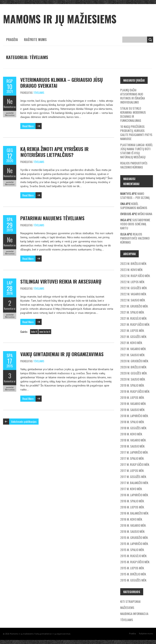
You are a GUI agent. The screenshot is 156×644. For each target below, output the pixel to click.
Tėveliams (39, 93)
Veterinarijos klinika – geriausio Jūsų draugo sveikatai (62, 83)
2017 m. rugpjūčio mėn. (135, 464)
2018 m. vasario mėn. (133, 440)
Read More (28, 126)
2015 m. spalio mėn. (132, 550)
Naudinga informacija (134, 614)
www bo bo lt (45, 332)
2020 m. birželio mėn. (134, 367)
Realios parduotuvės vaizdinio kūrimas (134, 165)
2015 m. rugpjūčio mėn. (135, 562)
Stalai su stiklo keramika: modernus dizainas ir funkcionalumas (133, 114)
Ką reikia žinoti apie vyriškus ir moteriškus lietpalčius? (54, 152)
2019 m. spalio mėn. (132, 385)
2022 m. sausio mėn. (133, 300)
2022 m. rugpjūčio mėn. (135, 276)
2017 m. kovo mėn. (131, 489)
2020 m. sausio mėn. (133, 379)
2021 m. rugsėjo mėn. (134, 318)
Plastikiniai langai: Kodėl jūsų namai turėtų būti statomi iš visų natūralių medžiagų (136, 151)
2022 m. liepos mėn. (133, 282)
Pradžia (12, 40)
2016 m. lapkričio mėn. (134, 495)
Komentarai (10, 309)
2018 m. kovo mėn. (131, 434)
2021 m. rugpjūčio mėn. (135, 324)
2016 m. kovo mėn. (131, 519)
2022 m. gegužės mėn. (134, 288)
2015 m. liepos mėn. (132, 568)
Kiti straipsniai (130, 601)
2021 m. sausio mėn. (133, 355)
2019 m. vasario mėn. (133, 403)
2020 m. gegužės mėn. (134, 373)
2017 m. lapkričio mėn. (134, 452)
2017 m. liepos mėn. (132, 470)
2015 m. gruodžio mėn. (134, 537)
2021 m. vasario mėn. (133, 349)
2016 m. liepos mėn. (132, 507)
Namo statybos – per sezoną (135, 195)
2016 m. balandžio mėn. (135, 513)
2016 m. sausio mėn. (133, 531)
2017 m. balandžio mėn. (134, 483)
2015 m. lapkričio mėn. (134, 544)
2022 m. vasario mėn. (133, 294)
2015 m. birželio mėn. (133, 574)
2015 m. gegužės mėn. (134, 580)
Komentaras (10, 107)
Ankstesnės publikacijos (24, 421)
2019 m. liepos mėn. (132, 397)
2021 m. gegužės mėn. (134, 337)
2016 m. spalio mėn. (132, 501)
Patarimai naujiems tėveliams (52, 218)
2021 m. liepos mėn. (132, 330)
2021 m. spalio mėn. (132, 312)
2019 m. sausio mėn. (133, 410)
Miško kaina (145, 214)
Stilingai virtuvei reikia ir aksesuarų (61, 281)
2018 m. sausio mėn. (133, 446)
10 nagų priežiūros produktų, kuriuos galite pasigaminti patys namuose (136, 133)
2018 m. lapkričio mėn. (134, 416)
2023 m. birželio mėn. (134, 263)
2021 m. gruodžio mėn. (134, 306)
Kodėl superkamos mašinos (134, 206)
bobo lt (34, 332)
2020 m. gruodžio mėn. (134, 361)
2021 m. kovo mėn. (131, 343)
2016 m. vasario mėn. (133, 525)
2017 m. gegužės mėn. (133, 477)
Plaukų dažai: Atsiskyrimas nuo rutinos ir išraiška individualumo (133, 96)
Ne (10, 101)
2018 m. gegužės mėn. (134, 428)
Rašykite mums (35, 40)
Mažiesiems (127, 607)
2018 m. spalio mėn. (132, 422)
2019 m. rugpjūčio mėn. (135, 391)
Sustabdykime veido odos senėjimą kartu (135, 224)
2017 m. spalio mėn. (132, 458)
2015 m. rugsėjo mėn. (134, 556)
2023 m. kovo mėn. (132, 270)
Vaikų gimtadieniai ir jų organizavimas (62, 354)
